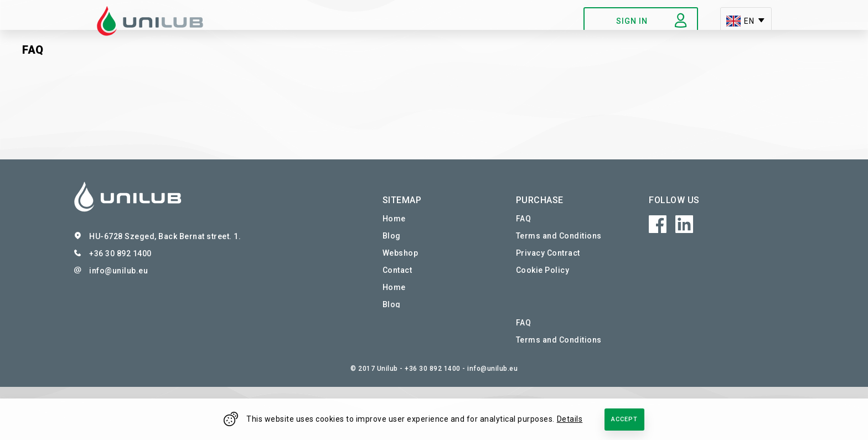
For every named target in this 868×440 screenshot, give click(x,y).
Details (570, 419)
